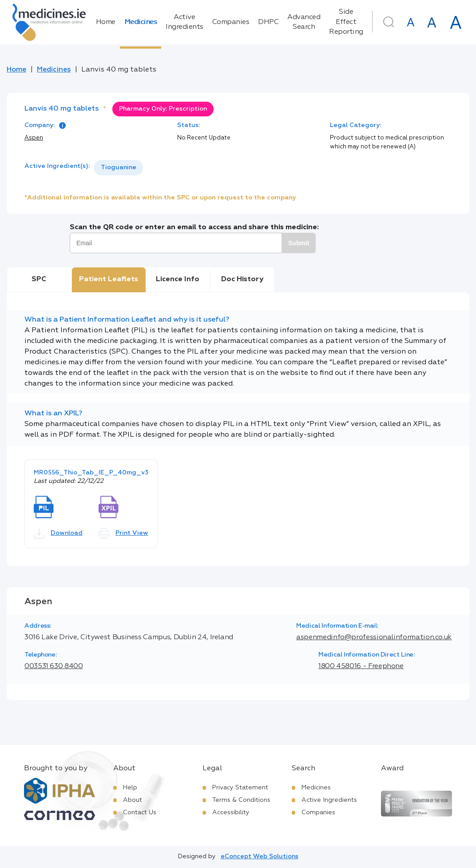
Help (130, 788)
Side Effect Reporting (346, 22)
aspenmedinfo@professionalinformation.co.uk (374, 637)
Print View (123, 534)
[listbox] (119, 168)
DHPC (268, 22)
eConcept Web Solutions (260, 856)
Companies (231, 22)
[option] (119, 168)
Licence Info (178, 279)
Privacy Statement (240, 788)
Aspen (34, 138)
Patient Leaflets (109, 279)
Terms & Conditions (241, 800)
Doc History (242, 279)
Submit (299, 243)
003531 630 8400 (54, 666)
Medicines (141, 22)
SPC (39, 279)
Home (106, 22)
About (133, 800)
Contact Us (140, 812)
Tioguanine (119, 167)
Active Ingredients (184, 22)
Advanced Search (304, 22)
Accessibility (231, 812)
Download (58, 534)
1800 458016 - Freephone (361, 666)
